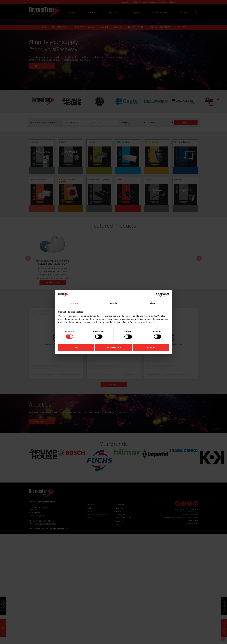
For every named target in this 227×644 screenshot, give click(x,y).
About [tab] (153, 303)
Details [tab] (114, 303)
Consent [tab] (74, 303)
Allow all (151, 347)
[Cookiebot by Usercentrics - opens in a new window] (158, 295)
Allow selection (113, 347)
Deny (76, 347)
